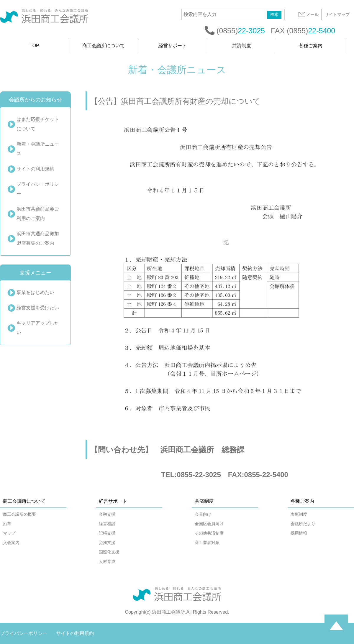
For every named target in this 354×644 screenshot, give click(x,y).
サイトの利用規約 (35, 169)
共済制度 (242, 46)
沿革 (7, 524)
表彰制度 (299, 514)
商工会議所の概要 (19, 514)
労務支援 (107, 543)
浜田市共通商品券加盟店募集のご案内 (38, 238)
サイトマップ (337, 14)
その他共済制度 (209, 533)
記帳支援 (107, 533)
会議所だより (303, 524)
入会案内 (11, 543)
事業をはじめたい (35, 292)
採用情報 (299, 533)
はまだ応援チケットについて (38, 124)
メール (308, 14)
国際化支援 (109, 552)
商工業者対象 (207, 543)
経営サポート (173, 46)
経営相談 (107, 524)
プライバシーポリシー (38, 189)
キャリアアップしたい (38, 328)
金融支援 (107, 514)
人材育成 (107, 561)
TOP (34, 46)
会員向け (203, 514)
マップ (9, 533)
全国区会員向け (209, 524)
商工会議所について (104, 46)
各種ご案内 (311, 46)
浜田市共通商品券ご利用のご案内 (38, 214)
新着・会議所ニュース (38, 149)
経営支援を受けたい (38, 308)
